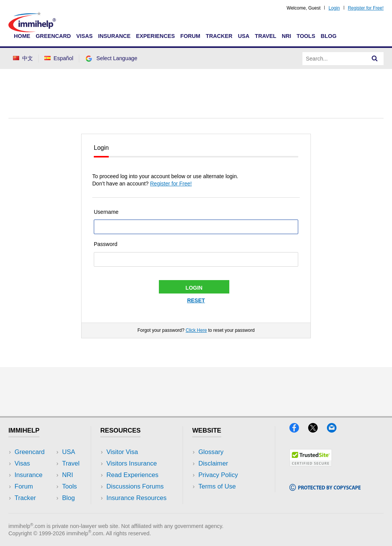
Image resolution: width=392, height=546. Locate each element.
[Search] (375, 59)
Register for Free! (366, 8)
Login (334, 8)
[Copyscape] (325, 488)
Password (105, 244)
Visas (84, 36)
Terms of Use (217, 486)
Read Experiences (132, 475)
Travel (266, 36)
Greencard (53, 36)
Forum (190, 36)
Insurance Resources (136, 498)
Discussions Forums (135, 486)
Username (106, 212)
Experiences (155, 36)
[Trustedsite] (311, 464)
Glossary (211, 452)
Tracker (219, 36)
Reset (196, 300)
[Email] (335, 430)
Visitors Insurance (132, 463)
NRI (287, 36)
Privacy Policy (218, 475)
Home (22, 36)
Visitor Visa (122, 452)
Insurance (114, 36)
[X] (318, 430)
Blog (329, 36)
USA (243, 36)
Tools (306, 36)
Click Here (196, 330)
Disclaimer (213, 463)
